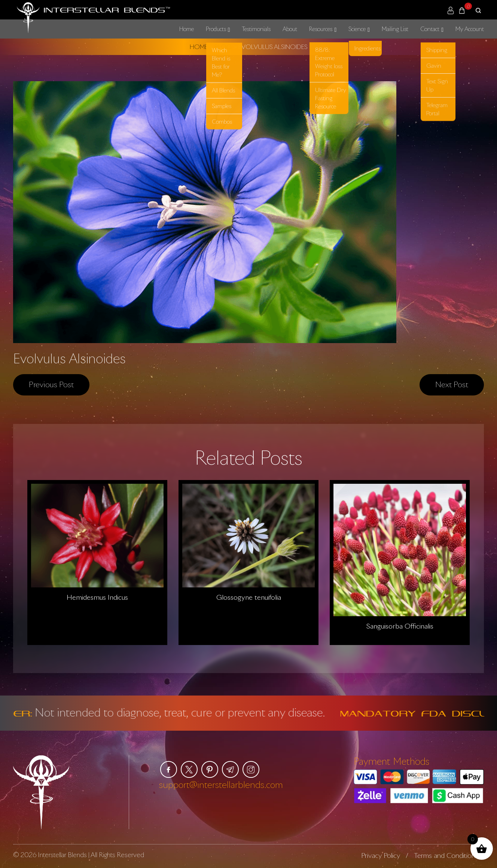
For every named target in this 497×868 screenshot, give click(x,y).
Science (357, 29)
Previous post (51, 384)
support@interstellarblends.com (221, 784)
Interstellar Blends (62, 855)
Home (187, 29)
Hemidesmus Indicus (97, 597)
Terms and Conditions (446, 855)
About (290, 29)
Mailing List (395, 29)
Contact (430, 29)
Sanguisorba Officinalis (400, 626)
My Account (470, 29)
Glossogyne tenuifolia (249, 597)
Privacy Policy (381, 855)
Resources (321, 29)
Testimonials (256, 29)
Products (216, 29)
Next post (452, 384)
